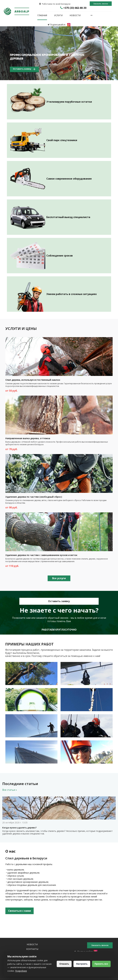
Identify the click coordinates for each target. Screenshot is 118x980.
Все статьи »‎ (10, 790)
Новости (75, 15)
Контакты (32, 949)
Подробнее (39, 971)
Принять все (101, 964)
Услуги (58, 15)
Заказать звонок (101, 4)
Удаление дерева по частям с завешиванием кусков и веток (41, 555)
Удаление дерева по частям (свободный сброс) (34, 497)
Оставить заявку (24, 69)
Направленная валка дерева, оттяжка (28, 438)
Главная (42, 15)
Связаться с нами (20, 911)
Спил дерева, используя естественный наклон (33, 380)
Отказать (63, 964)
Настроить (81, 964)
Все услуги (59, 578)
